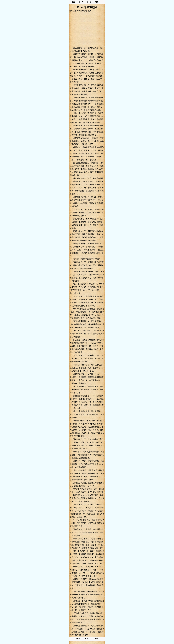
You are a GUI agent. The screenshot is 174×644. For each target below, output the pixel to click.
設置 (73, 2)
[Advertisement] (87, 29)
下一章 (89, 2)
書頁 (97, 2)
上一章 (81, 2)
